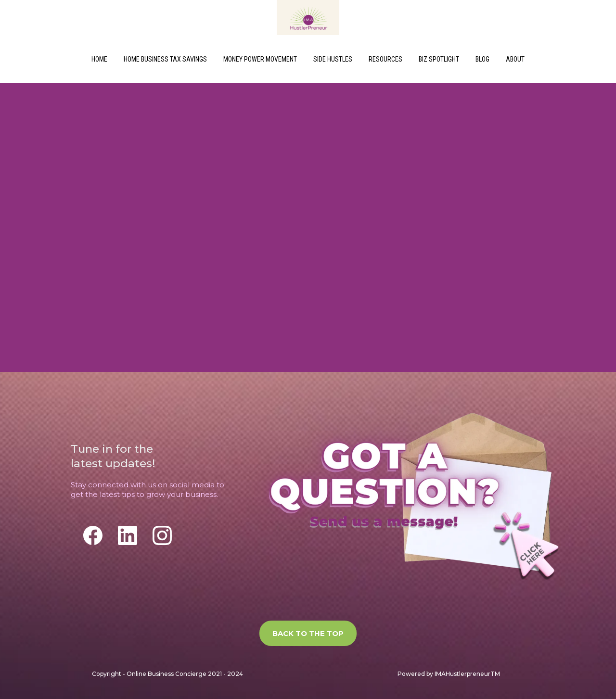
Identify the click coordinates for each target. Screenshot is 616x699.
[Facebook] (93, 535)
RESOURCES (385, 59)
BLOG (482, 59)
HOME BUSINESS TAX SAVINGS (165, 59)
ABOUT (515, 59)
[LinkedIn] (128, 535)
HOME (99, 59)
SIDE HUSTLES (333, 59)
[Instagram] (162, 535)
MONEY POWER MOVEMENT (260, 59)
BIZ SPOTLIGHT (439, 59)
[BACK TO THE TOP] (308, 633)
